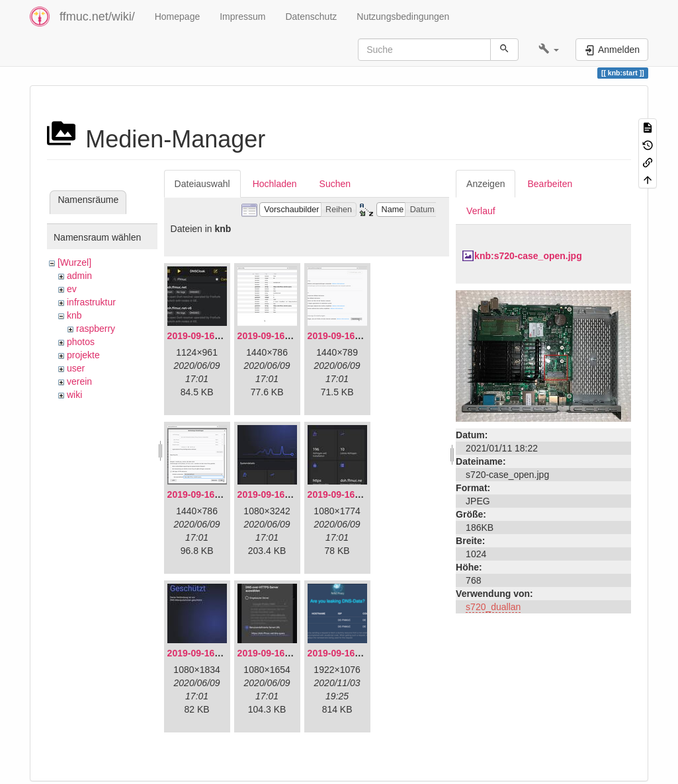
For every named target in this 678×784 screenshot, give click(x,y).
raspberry (96, 329)
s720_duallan (493, 607)
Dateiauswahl (202, 184)
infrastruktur (91, 302)
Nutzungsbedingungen (403, 17)
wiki (74, 395)
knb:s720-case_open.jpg (528, 256)
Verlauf (481, 211)
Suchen (335, 184)
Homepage (178, 17)
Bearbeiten (550, 184)
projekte (83, 355)
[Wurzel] (74, 262)
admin (79, 276)
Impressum (242, 17)
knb (74, 315)
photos (81, 342)
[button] (549, 50)
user (76, 368)
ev (72, 289)
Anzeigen (486, 184)
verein (79, 381)
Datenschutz (311, 17)
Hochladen (275, 184)
